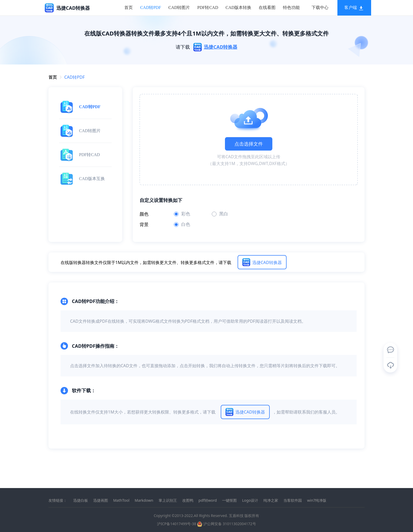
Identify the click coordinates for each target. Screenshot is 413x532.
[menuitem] (122, 8)
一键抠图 (229, 500)
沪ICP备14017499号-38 (177, 524)
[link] (75, 77)
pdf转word (208, 500)
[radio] (188, 214)
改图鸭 (188, 500)
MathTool (121, 500)
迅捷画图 (101, 500)
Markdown (144, 500)
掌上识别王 (168, 500)
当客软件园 (293, 500)
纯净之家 (271, 500)
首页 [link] (53, 77)
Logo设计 (250, 500)
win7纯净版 (317, 500)
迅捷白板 (81, 500)
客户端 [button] (348, 8)
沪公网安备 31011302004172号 (226, 524)
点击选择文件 (249, 144)
